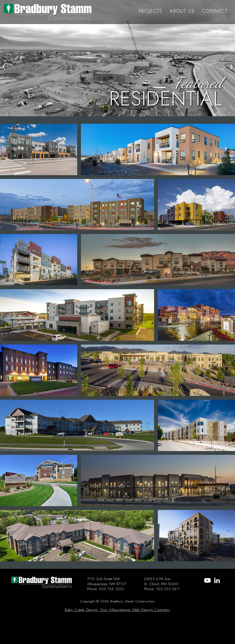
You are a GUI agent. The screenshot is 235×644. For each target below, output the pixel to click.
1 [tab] (106, 111)
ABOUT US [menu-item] (182, 11)
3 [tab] (121, 111)
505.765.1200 (112, 589)
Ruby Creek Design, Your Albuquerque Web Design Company (117, 610)
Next (231, 58)
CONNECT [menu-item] (215, 11)
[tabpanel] (117, 58)
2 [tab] (114, 111)
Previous (4, 58)
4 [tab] (129, 111)
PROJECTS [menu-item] (150, 11)
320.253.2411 (168, 589)
